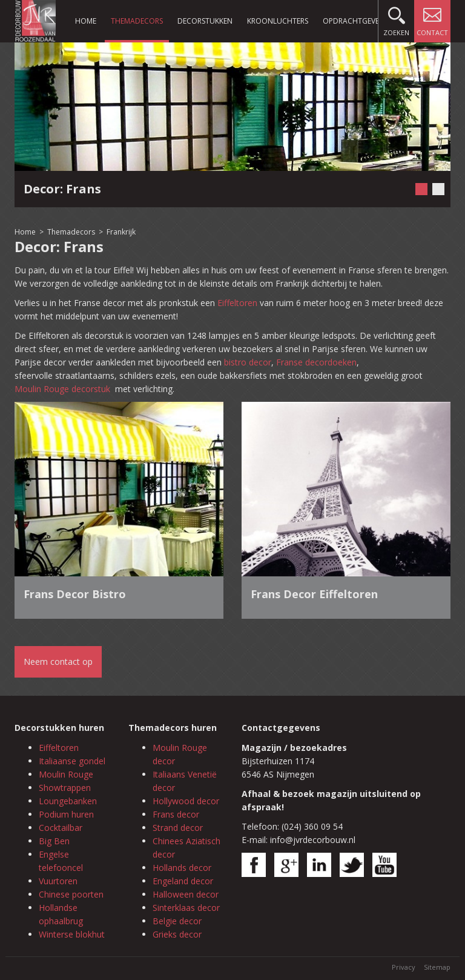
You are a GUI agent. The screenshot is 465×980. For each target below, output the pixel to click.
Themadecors (137, 21)
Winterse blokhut (72, 934)
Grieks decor (177, 934)
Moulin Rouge (66, 774)
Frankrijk (121, 232)
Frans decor (176, 814)
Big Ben (54, 841)
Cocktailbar (61, 828)
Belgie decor (177, 921)
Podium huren (66, 814)
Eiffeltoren (237, 303)
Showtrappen (65, 788)
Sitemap (437, 967)
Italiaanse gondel (72, 761)
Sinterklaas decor (186, 908)
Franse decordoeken (316, 362)
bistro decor (248, 362)
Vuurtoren (58, 881)
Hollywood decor (186, 801)
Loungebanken (68, 801)
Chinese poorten (71, 894)
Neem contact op (58, 662)
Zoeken (396, 18)
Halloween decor (186, 894)
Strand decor (178, 828)
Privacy (404, 967)
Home (86, 21)
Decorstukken (205, 21)
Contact (432, 18)
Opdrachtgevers (355, 21)
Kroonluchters (278, 21)
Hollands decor (182, 868)
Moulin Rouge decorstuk (64, 389)
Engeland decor (183, 881)
